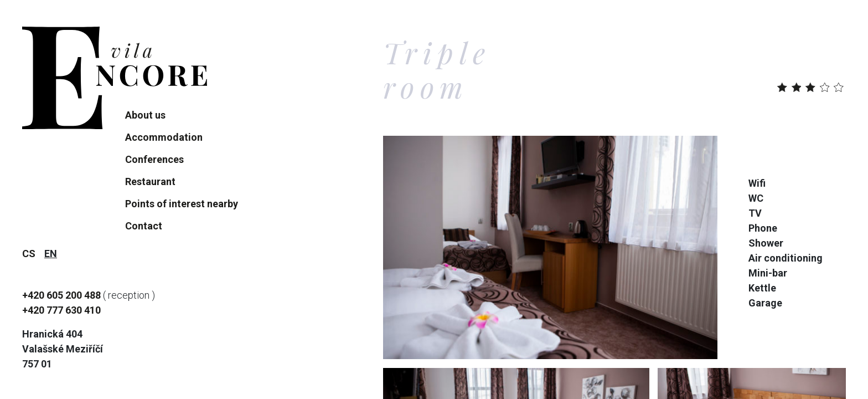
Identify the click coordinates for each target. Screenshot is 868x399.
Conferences (154, 159)
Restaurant (150, 181)
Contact (144, 226)
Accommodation (164, 137)
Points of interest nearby (182, 204)
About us (145, 115)
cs (29, 254)
